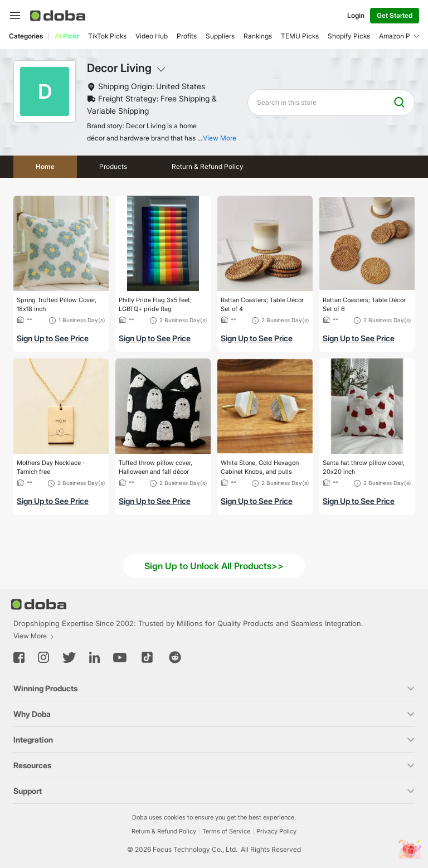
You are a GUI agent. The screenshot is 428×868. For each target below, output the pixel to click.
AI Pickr (67, 36)
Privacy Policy (276, 831)
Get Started (395, 15)
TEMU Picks (300, 36)
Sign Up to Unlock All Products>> (214, 566)
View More (34, 636)
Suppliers (220, 36)
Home (45, 166)
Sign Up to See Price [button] (53, 338)
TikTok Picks (107, 36)
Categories (26, 36)
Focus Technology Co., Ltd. (195, 849)
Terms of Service (226, 831)
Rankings (258, 36)
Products (113, 166)
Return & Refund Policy (208, 166)
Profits (187, 36)
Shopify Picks (349, 36)
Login (356, 15)
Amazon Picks (401, 36)
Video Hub (152, 36)
